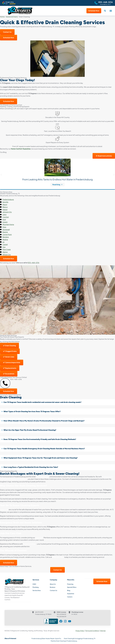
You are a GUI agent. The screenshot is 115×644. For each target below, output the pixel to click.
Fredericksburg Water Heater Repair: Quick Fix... (47, 638)
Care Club (39, 538)
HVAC (34, 584)
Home (2, 17)
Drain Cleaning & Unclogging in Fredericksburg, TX (80, 638)
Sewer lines (4, 509)
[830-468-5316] (96, 3)
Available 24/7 (106, 4)
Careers (70, 597)
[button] (111, 11)
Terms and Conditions (92, 631)
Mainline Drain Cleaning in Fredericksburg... (64, 641)
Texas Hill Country (42, 477)
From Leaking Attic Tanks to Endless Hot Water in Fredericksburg (57, 179)
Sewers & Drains (12, 17)
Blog (69, 590)
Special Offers (72, 587)
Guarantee (71, 594)
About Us (53, 584)
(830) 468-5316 (58, 557)
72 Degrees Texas (29, 544)
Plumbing (36, 587)
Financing (70, 584)
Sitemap (103, 631)
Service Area (37, 590)
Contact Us (53, 590)
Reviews (53, 587)
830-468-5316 (106, 2)
